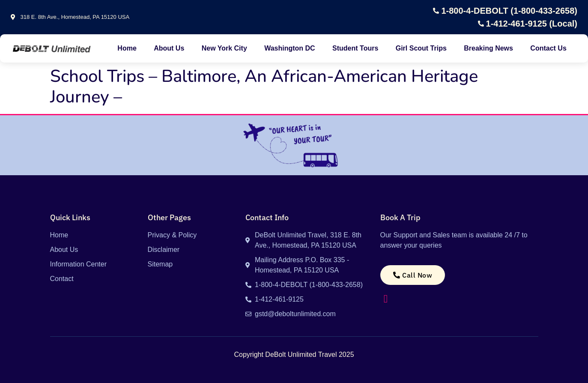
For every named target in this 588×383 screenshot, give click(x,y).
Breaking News (488, 48)
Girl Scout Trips (421, 48)
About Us (169, 48)
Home (127, 48)
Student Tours (355, 48)
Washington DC (290, 48)
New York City (224, 48)
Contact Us (548, 48)
